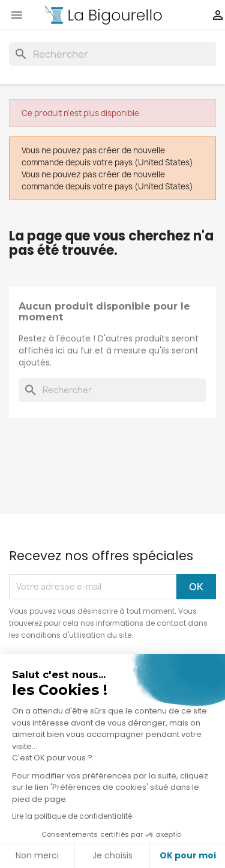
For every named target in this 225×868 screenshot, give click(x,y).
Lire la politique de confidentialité (72, 816)
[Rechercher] (112, 54)
